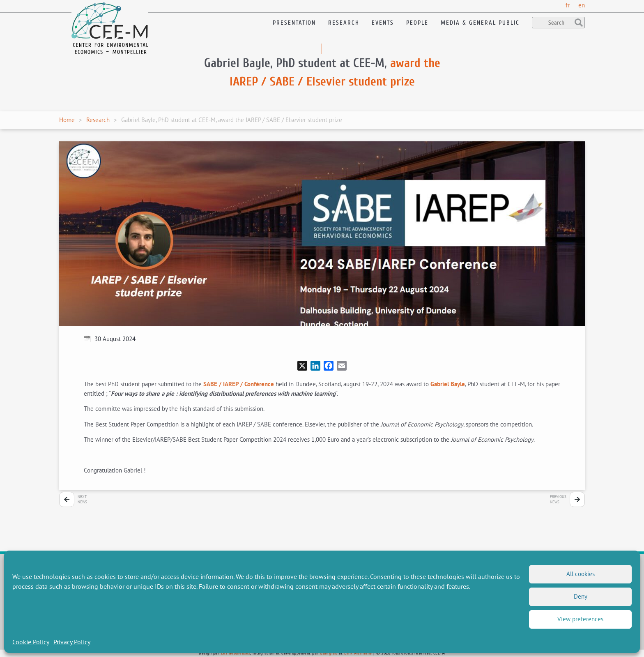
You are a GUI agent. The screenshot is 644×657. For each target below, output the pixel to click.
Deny (581, 596)
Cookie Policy (31, 642)
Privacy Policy (72, 642)
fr (568, 5)
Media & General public (480, 23)
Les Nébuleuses (236, 653)
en (582, 5)
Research (344, 23)
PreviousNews (558, 499)
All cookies (581, 574)
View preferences (580, 619)
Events (383, 23)
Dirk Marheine (358, 653)
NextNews (82, 499)
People (417, 23)
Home (67, 120)
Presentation (294, 23)
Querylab (329, 653)
